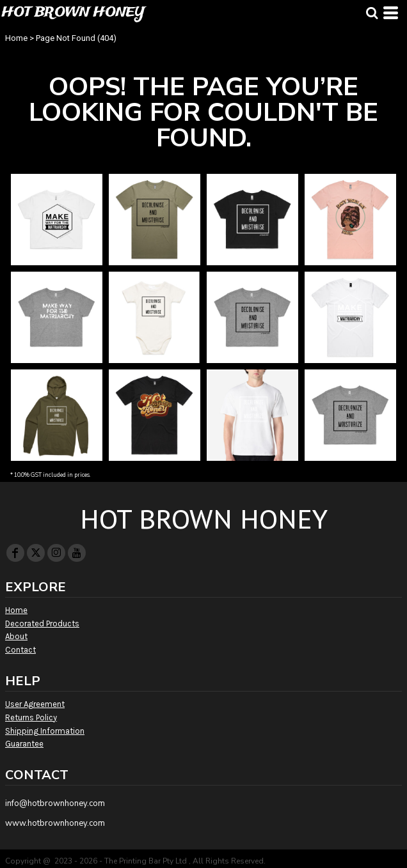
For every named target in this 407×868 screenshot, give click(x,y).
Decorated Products (42, 624)
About (16, 636)
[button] (372, 13)
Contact (20, 650)
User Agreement (35, 704)
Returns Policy (31, 717)
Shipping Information (45, 731)
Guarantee (24, 744)
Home (16, 38)
